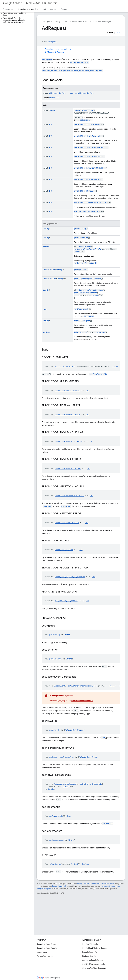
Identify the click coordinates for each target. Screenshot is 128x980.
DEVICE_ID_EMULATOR (83, 110)
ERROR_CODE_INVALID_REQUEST (88, 156)
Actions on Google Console (93, 960)
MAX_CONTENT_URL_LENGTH (86, 211)
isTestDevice (80, 332)
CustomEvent (85, 247)
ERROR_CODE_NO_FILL (83, 191)
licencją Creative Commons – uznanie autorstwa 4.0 (96, 884)
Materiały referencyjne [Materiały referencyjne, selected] (28, 9)
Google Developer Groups (47, 944)
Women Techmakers (45, 956)
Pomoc (64, 9)
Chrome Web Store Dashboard (94, 968)
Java (118, 33)
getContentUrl (81, 238)
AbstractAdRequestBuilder (82, 93)
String (52, 110)
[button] (16, 14)
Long (45, 309)
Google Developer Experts (47, 948)
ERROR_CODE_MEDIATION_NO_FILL (89, 168)
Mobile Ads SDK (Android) (42, 3)
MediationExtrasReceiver (91, 290)
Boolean (46, 332)
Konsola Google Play (90, 952)
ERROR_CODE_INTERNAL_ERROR (87, 136)
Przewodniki (8, 9)
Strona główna (47, 22)
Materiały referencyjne (103, 22)
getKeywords (80, 270)
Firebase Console (89, 956)
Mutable (47, 270)
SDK (44, 9)
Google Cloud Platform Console (95, 948)
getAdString (80, 229)
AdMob (13, 3)
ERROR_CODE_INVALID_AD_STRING (89, 147)
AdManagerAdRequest (54, 52)
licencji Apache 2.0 (59, 886)
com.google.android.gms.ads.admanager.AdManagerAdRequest (72, 70)
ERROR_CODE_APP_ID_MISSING (87, 124)
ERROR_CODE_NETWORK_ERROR (87, 179)
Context (101, 332)
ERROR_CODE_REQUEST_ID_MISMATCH (90, 202)
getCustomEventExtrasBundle (88, 249)
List (54, 279)
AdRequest (52, 41)
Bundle (46, 247)
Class (77, 252)
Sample (53, 9)
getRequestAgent (82, 321)
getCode (48, 506)
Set (53, 270)
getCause (66, 506)
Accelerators (42, 952)
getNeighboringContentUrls (87, 279)
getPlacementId (81, 309)
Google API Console (90, 944)
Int (51, 124)
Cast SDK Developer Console (94, 964)
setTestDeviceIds (84, 120)
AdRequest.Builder (79, 62)
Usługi (58, 22)
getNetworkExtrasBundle (86, 263)
